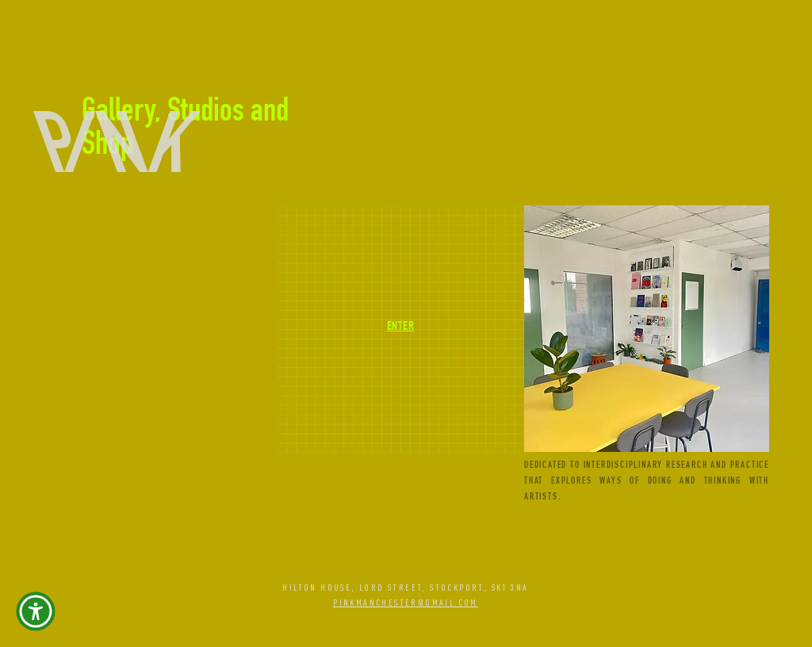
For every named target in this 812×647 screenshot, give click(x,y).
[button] (36, 611)
